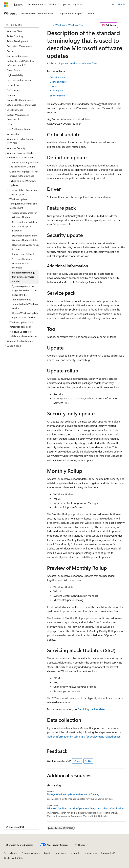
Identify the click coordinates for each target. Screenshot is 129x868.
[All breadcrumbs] (50, 25)
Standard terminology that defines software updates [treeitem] (24, 277)
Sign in (121, 4)
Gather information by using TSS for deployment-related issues (84, 736)
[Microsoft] (6, 5)
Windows (60, 25)
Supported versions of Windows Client (78, 63)
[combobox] (21, 25)
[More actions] (122, 25)
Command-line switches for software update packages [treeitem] (24, 226)
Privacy (73, 853)
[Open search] (113, 5)
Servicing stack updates (92, 709)
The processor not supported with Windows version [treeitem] (25, 304)
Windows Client (76, 25)
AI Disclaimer (11, 853)
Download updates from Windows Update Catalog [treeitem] (25, 238)
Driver (53, 86)
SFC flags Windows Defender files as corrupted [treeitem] (22, 263)
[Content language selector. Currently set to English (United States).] (19, 845)
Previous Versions (30, 853)
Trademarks (107, 853)
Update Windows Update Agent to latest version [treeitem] (25, 315)
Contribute (60, 853)
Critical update (57, 77)
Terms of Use (90, 853)
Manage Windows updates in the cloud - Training (73, 794)
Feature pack (56, 90)
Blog (46, 853)
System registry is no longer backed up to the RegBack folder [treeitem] (25, 290)
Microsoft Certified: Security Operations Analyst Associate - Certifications (86, 808)
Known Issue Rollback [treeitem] (23, 254)
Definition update (59, 82)
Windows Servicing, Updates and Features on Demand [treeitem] (24, 165)
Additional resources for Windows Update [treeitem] (24, 215)
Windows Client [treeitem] (15, 31)
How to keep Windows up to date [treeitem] (25, 247)
